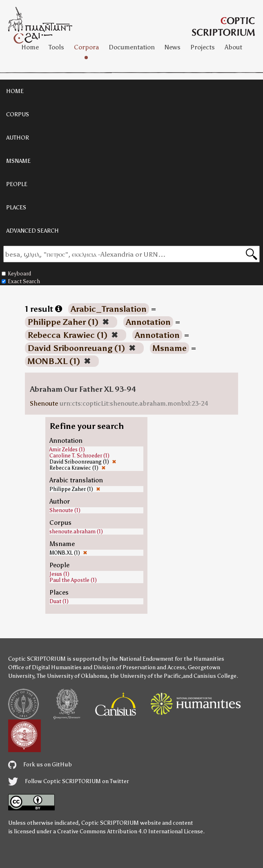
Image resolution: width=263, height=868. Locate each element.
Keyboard (16, 274)
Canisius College (215, 676)
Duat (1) (59, 601)
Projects (203, 47)
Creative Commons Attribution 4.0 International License (130, 831)
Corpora (86, 47)
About (233, 47)
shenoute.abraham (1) (76, 532)
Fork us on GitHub (40, 765)
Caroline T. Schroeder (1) (79, 456)
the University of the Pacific (146, 676)
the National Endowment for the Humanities (167, 659)
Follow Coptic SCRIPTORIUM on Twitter (69, 781)
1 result (43, 309)
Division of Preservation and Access (139, 667)
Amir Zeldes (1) (67, 450)
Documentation (132, 47)
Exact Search (21, 281)
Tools (56, 47)
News (173, 47)
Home (30, 47)
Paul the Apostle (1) (73, 580)
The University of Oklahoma (72, 676)
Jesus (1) (59, 574)
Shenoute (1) (65, 510)
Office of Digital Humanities (45, 667)
